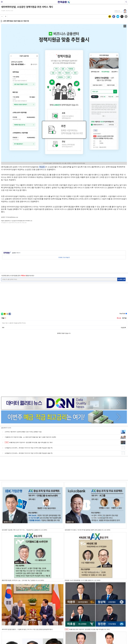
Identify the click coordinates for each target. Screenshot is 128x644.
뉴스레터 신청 (121, 279)
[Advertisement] (64, 237)
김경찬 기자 (16, 253)
